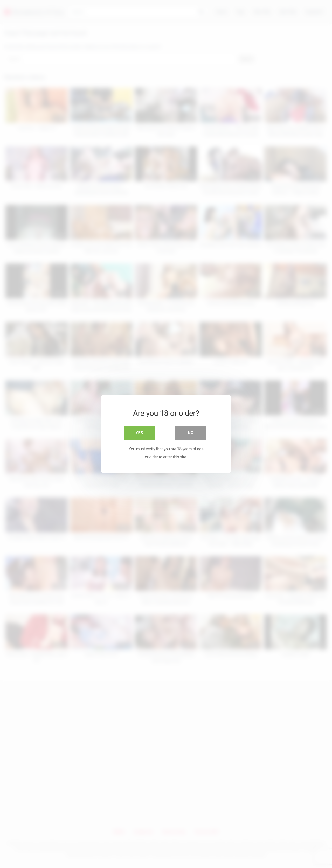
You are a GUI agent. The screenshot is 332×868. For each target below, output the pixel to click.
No (191, 433)
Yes (139, 433)
